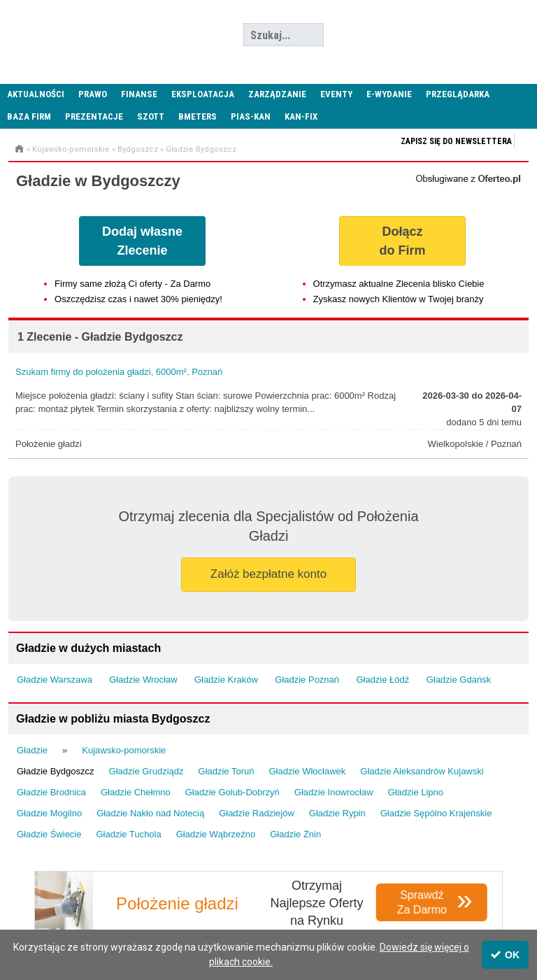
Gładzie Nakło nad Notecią (150, 813)
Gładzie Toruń (227, 771)
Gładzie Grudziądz (146, 771)
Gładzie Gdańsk (459, 680)
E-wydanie (389, 94)
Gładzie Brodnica (51, 792)
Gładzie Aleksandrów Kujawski (422, 771)
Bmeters (198, 116)
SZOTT (151, 116)
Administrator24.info (105, 35)
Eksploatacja (203, 94)
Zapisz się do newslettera (456, 141)
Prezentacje (94, 116)
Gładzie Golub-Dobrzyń (232, 792)
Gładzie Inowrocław (334, 792)
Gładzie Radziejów (257, 813)
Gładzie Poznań (307, 680)
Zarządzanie (277, 94)
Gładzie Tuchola (129, 834)
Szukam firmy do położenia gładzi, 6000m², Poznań (119, 372)
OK (505, 955)
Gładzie (32, 750)
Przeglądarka (458, 94)
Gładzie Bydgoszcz (201, 149)
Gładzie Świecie (49, 834)
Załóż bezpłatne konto (268, 574)
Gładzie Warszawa (55, 680)
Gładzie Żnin (295, 834)
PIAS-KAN (251, 116)
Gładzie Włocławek (308, 771)
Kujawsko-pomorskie (71, 149)
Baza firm (29, 116)
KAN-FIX (301, 116)
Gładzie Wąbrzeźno (216, 834)
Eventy (336, 94)
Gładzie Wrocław (143, 680)
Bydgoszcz (138, 149)
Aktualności (36, 94)
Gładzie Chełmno (136, 792)
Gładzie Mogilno (49, 813)
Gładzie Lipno (416, 792)
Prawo (93, 94)
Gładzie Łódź (382, 680)
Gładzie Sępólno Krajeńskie (436, 813)
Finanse (139, 94)
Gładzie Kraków (226, 680)
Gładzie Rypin (337, 813)
